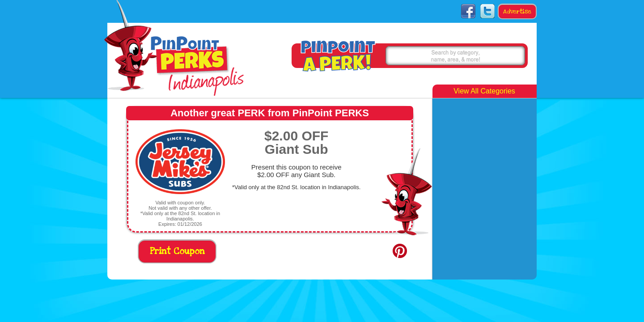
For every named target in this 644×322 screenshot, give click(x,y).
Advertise (517, 12)
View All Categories (484, 91)
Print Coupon (177, 252)
